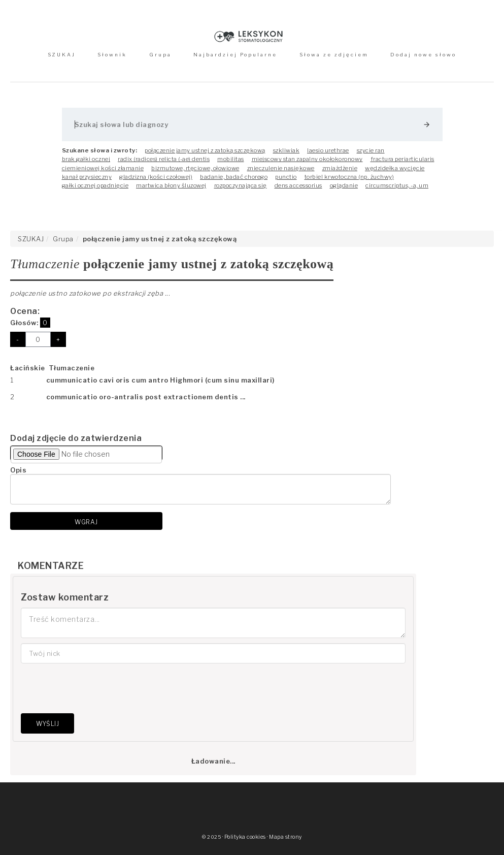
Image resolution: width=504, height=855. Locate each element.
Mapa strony (285, 837)
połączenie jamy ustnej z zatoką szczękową (205, 150)
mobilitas (231, 159)
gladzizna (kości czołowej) (156, 177)
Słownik (112, 55)
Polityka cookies (245, 837)
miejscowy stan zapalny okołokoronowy (307, 159)
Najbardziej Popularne (235, 55)
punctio (286, 177)
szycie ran (371, 150)
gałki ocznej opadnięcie (95, 185)
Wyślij (47, 724)
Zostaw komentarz (65, 597)
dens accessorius (298, 185)
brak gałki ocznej (86, 159)
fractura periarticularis (402, 159)
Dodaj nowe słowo (423, 55)
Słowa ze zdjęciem (334, 55)
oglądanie (344, 185)
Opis (18, 470)
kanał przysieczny (87, 177)
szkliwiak (287, 150)
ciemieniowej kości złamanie (103, 168)
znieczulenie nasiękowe (281, 168)
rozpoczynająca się (241, 185)
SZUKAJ (62, 55)
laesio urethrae (328, 150)
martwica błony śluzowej (171, 185)
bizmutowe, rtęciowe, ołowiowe (195, 168)
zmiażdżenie (340, 168)
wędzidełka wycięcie (395, 168)
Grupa (160, 55)
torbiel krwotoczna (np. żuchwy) (349, 177)
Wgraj (86, 522)
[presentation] (98, 688)
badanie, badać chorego (234, 177)
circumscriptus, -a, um (397, 185)
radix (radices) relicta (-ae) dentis (164, 159)
